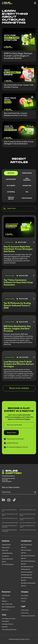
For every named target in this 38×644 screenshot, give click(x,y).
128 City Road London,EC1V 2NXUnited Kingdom (9, 480)
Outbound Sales (6, 545)
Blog (3, 598)
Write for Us (5, 610)
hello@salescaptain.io (8, 476)
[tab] (11, 173)
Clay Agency (5, 556)
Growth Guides (6, 596)
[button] (35, 3)
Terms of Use (25, 613)
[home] (7, 3)
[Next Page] (19, 388)
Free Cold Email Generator (9, 630)
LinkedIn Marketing (7, 553)
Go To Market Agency (8, 564)
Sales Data (5, 550)
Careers (23, 601)
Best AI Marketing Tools (8, 607)
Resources (24, 598)
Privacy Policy (25, 610)
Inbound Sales (6, 548)
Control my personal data (28, 616)
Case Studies (25, 596)
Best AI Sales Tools (7, 604)
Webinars (5, 601)
